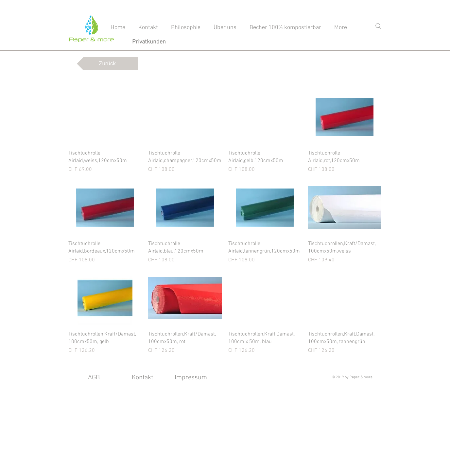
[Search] (378, 26)
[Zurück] (107, 64)
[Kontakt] (142, 378)
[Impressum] (191, 378)
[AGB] (94, 378)
